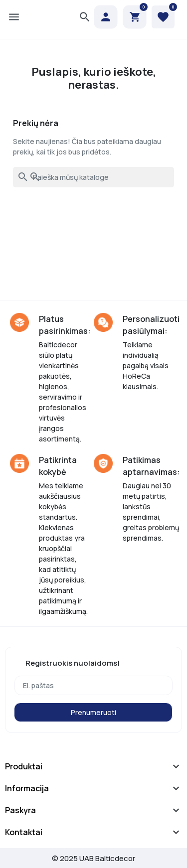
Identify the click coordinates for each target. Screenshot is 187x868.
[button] (85, 17)
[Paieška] (93, 177)
